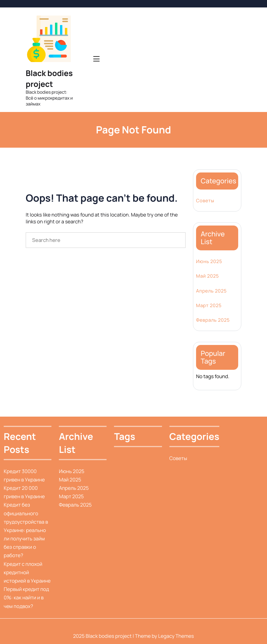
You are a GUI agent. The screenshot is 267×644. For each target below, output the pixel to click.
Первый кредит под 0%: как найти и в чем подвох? (26, 597)
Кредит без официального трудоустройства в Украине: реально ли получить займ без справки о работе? (26, 530)
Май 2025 (208, 276)
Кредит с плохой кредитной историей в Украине (27, 572)
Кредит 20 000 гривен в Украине (24, 492)
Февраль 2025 (213, 320)
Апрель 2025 (211, 291)
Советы (205, 201)
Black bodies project (49, 78)
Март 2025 (209, 305)
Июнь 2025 (209, 261)
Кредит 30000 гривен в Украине (24, 475)
